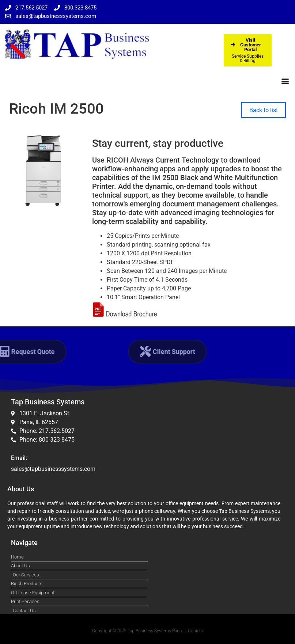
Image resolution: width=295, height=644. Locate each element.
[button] (285, 81)
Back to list (264, 110)
